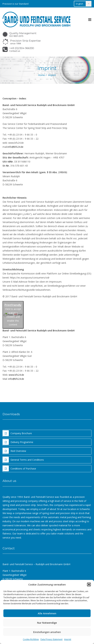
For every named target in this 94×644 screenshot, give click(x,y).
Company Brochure (17, 433)
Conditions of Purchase (19, 468)
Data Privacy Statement (51, 639)
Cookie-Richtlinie (31, 639)
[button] (89, 584)
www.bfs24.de (16, 375)
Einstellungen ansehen (47, 632)
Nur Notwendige (47, 623)
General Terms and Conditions (23, 460)
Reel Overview (14, 451)
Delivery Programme (18, 442)
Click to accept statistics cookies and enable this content (13, 317)
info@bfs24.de (15, 147)
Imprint (68, 639)
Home (41, 75)
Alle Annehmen (47, 613)
